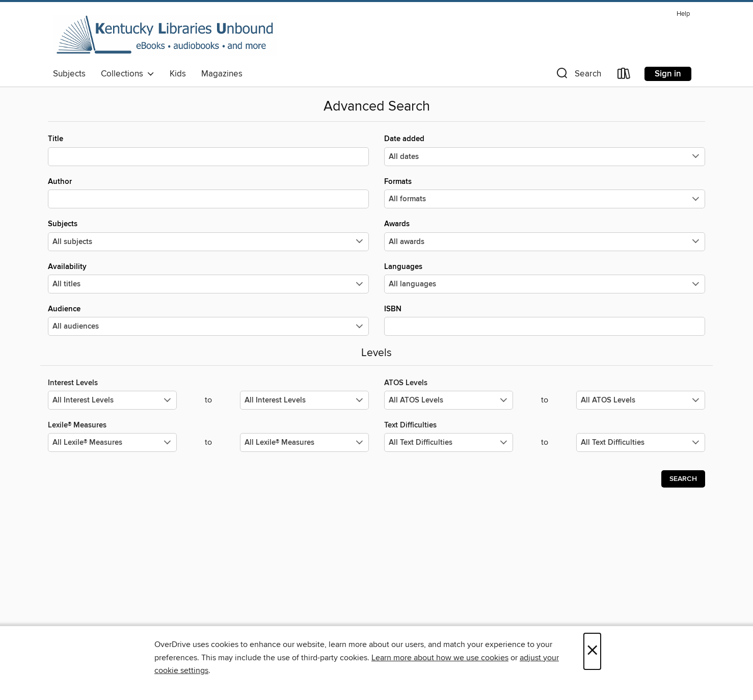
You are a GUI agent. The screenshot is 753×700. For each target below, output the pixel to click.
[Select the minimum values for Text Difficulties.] (449, 442)
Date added (545, 150)
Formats (545, 193)
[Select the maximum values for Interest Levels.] (304, 400)
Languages (545, 278)
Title (208, 150)
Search (683, 479)
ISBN (545, 320)
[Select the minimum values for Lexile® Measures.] (112, 442)
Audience (208, 320)
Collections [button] (128, 74)
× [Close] (592, 651)
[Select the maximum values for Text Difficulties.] (641, 442)
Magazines (222, 74)
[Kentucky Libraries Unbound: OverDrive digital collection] (165, 35)
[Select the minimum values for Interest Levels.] (112, 400)
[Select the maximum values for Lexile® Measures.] (304, 442)
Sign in (668, 74)
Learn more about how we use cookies (440, 658)
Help (683, 14)
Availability (208, 278)
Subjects (69, 74)
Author (208, 193)
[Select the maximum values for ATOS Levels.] (641, 400)
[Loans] (624, 76)
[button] (578, 76)
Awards (545, 235)
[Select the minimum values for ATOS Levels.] (449, 400)
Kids (178, 74)
